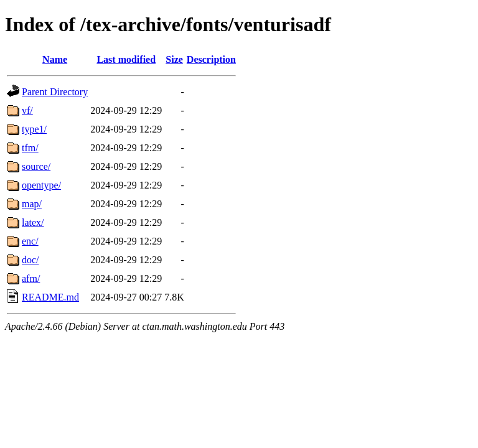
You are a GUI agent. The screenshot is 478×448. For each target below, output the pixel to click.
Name (55, 59)
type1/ (34, 129)
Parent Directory (55, 92)
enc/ (30, 241)
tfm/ (30, 148)
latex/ (33, 222)
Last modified (126, 59)
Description (211, 59)
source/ (36, 166)
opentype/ (41, 185)
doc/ (30, 260)
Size (174, 59)
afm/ (31, 278)
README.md (50, 297)
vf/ (27, 110)
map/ (32, 204)
